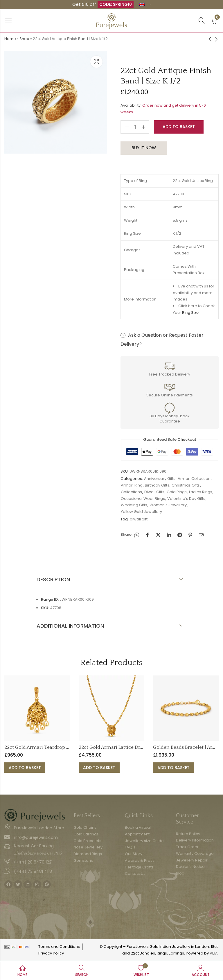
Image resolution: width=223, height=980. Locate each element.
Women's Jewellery (168, 505)
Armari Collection (194, 479)
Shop (24, 39)
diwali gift (139, 519)
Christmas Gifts (186, 485)
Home (10, 39)
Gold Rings (177, 492)
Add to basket (179, 127)
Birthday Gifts (157, 485)
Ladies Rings (201, 492)
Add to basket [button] (25, 768)
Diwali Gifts (154, 492)
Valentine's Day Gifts (186, 499)
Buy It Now (144, 148)
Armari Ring (132, 485)
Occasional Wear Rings (143, 499)
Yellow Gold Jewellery (141, 512)
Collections (131, 492)
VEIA (214, 953)
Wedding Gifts (134, 505)
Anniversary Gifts (160, 479)
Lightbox (96, 62)
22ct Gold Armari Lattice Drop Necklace (123, 747)
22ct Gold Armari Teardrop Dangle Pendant (53, 747)
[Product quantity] (135, 127)
